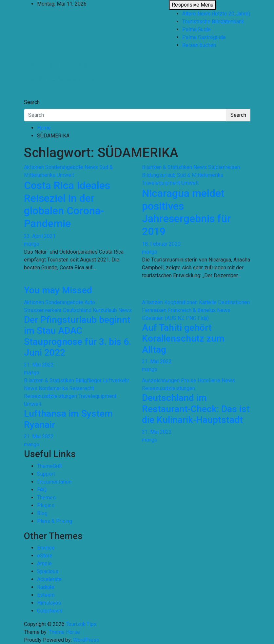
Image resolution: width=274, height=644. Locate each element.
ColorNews (50, 611)
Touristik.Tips (56, 65)
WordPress (86, 640)
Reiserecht (82, 388)
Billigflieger (88, 380)
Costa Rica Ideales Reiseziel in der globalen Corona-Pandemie (67, 204)
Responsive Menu (193, 5)
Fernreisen (154, 310)
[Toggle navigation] (28, 96)
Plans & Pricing (55, 521)
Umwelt (65, 175)
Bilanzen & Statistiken (167, 167)
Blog (42, 513)
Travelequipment (161, 183)
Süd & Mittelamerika (200, 175)
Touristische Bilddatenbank (213, 21)
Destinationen (234, 302)
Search (32, 102)
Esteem (46, 595)
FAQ (42, 490)
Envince (46, 548)
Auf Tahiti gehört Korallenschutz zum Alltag (183, 339)
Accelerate (49, 579)
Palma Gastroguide (204, 37)
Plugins (46, 505)
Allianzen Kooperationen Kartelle (179, 302)
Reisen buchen (199, 45)
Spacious (48, 571)
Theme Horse (64, 632)
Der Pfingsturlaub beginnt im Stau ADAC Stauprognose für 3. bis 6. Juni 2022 (78, 336)
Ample (44, 563)
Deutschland (77, 310)
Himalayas (49, 603)
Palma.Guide (196, 29)
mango (32, 244)
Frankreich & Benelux (192, 310)
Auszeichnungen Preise (169, 380)
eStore (45, 556)
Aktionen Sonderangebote (54, 167)
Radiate (46, 587)
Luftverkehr (116, 380)
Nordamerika (53, 388)
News (91, 167)
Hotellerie (209, 380)
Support (46, 474)
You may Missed (58, 290)
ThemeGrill (49, 466)
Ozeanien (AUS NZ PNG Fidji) (175, 318)
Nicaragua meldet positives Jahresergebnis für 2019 (186, 212)
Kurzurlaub (105, 310)
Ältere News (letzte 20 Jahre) (216, 14)
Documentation (54, 482)
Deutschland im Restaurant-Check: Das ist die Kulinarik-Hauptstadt (196, 409)
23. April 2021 (40, 236)
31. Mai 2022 (39, 365)
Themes (46, 498)
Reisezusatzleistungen (50, 396)
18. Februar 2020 (161, 244)
